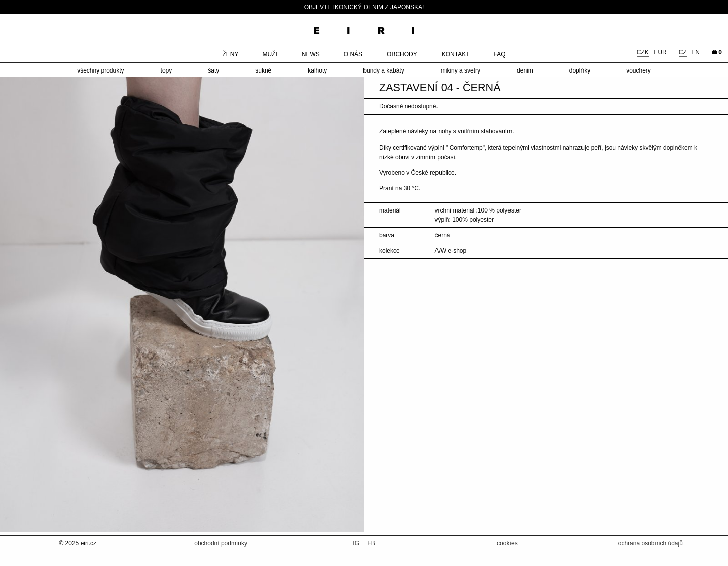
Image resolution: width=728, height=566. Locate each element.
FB (371, 543)
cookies (507, 543)
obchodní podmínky (221, 543)
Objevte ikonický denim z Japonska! (364, 7)
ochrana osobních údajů (650, 543)
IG (357, 543)
